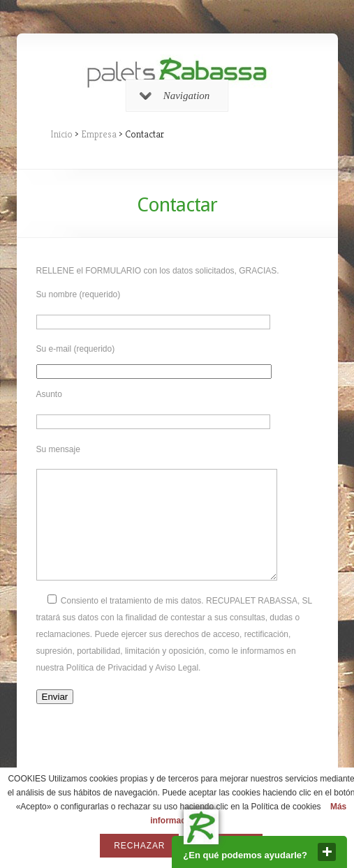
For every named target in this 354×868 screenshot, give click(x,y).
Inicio (61, 134)
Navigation (175, 96)
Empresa (99, 134)
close (327, 852)
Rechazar (139, 846)
